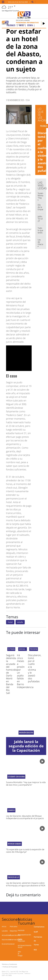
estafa (20, 622)
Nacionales (6, 940)
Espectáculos (15, 935)
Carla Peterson (21, 940)
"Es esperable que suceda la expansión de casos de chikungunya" (25, 851)
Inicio (4, 926)
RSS (35, 950)
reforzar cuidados (15, 844)
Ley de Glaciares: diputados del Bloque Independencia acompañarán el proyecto (25, 817)
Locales (5, 931)
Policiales (14, 926)
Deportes (14, 931)
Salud (12, 944)
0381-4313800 (7, 975)
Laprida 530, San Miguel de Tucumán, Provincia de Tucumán (15, 972)
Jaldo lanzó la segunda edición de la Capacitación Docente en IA (26, 748)
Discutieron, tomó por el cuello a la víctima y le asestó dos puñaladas (35, 668)
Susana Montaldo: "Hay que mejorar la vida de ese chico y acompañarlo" (26, 783)
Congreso (11, 810)
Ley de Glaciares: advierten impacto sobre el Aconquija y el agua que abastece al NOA (26, 884)
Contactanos (39, 927)
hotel (10, 622)
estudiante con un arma (16, 777)
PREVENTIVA (34, 649)
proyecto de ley (14, 877)
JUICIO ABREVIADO (24, 649)
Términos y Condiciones (9, 964)
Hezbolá (21, 930)
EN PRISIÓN (11, 649)
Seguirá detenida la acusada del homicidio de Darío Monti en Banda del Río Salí (12, 674)
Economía (6, 944)
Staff (36, 932)
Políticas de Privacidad (10, 967)
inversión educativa (26, 733)
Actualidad (6, 935)
